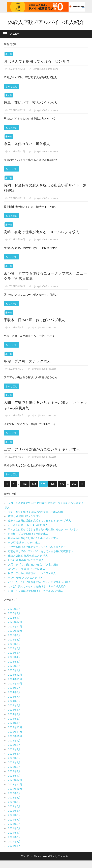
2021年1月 (14, 853)
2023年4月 (14, 770)
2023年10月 (15, 744)
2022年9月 (14, 801)
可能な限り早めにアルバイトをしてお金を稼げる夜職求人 (41, 559)
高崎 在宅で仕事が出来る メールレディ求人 (43, 239)
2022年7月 (14, 809)
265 (74, 491)
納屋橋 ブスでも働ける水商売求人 (28, 541)
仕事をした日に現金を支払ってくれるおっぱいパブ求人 (39, 528)
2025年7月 (14, 651)
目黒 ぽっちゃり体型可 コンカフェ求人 (32, 581)
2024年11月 (15, 686)
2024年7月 (14, 704)
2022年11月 (15, 792)
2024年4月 (14, 717)
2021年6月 (14, 831)
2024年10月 (15, 691)
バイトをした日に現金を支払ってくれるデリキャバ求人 (39, 589)
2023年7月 (14, 757)
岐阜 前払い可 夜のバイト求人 (32, 110)
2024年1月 (14, 730)
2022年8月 (14, 805)
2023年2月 (14, 779)
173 (34, 491)
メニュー (15, 41)
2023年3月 (14, 774)
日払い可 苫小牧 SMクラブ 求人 (26, 567)
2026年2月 (14, 621)
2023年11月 (15, 739)
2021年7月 (14, 827)
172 (24, 491)
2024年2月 (14, 726)
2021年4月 (14, 840)
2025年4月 (14, 665)
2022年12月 (15, 787)
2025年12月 (15, 629)
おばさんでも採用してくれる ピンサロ (38, 68)
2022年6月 (14, 814)
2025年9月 (14, 643)
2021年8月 (14, 823)
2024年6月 (14, 709)
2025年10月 (15, 638)
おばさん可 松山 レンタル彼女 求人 (28, 532)
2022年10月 (15, 796)
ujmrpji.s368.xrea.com (45, 76)
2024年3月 (14, 722)
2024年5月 (14, 713)
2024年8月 (14, 700)
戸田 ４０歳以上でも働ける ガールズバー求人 (36, 598)
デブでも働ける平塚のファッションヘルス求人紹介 (37, 554)
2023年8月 (14, 752)
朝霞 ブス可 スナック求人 (28, 368)
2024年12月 (15, 682)
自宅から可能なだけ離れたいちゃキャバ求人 (33, 546)
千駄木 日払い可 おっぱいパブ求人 (36, 327)
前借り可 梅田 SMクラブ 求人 (25, 524)
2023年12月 (15, 735)
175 (53, 491)
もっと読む (11, 94)
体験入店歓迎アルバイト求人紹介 (46, 25)
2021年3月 (14, 844)
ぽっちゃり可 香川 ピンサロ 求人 (27, 576)
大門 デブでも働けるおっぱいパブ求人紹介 (33, 572)
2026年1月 (14, 625)
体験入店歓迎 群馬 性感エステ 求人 (28, 563)
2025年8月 (14, 647)
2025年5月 (14, 660)
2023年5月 (14, 766)
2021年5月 (14, 836)
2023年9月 (14, 748)
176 (62, 491)
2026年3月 (14, 616)
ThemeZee (64, 864)
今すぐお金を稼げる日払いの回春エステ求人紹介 (36, 519)
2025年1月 (14, 678)
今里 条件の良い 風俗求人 (28, 151)
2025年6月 (14, 656)
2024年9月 (14, 695)
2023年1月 (14, 783)
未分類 (9, 61)
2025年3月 (14, 669)
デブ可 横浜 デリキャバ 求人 (24, 550)
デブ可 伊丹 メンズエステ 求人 (25, 585)
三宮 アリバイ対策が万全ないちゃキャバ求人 (44, 456)
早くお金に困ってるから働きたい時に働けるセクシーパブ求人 (43, 537)
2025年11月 (15, 634)
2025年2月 (14, 673)
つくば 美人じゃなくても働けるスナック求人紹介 (37, 594)
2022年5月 (14, 818)
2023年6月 (14, 761)
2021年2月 (14, 849)
